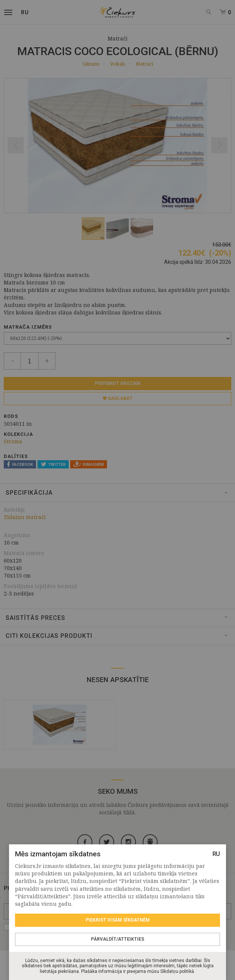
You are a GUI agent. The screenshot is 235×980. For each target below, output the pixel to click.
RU (216, 854)
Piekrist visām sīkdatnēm (118, 920)
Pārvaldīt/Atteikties (117, 939)
